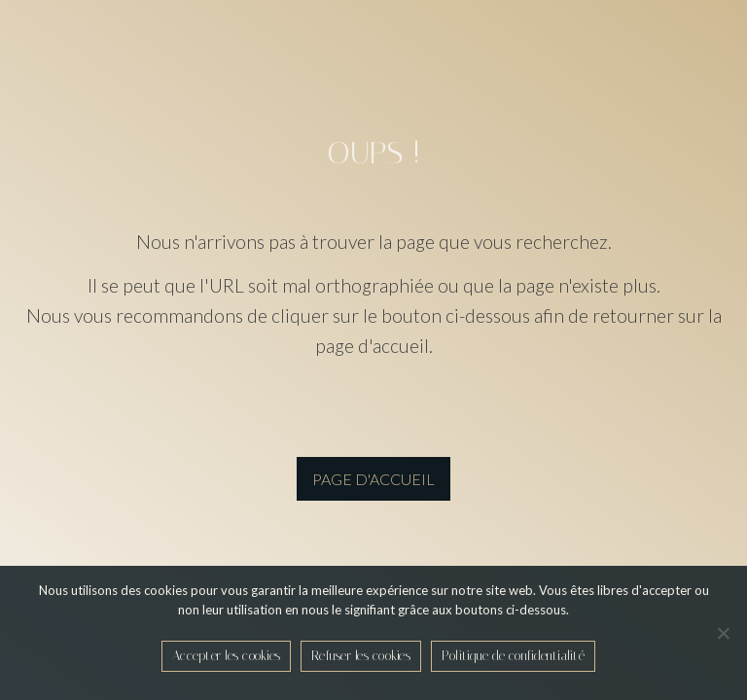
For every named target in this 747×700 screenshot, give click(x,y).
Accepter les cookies (226, 656)
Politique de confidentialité (513, 656)
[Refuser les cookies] (723, 633)
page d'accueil (373, 479)
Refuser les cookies (361, 656)
